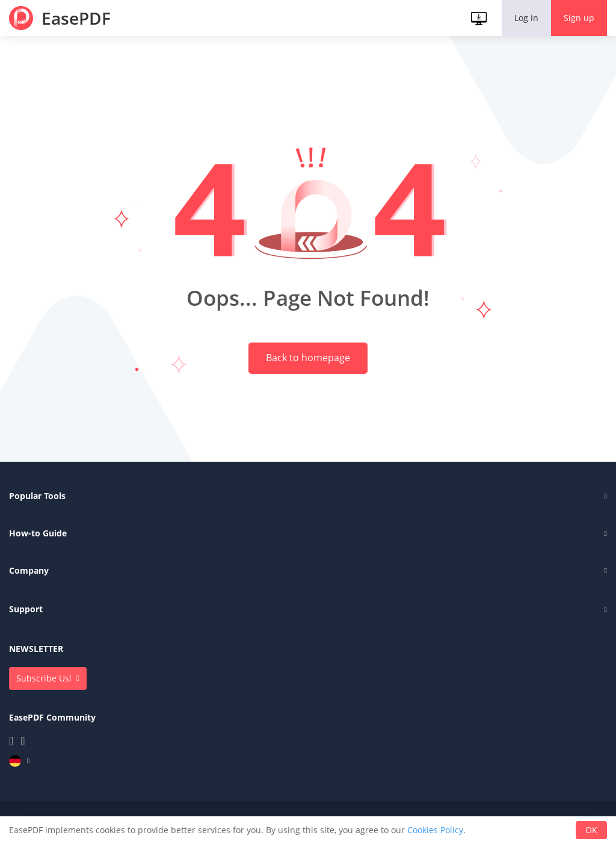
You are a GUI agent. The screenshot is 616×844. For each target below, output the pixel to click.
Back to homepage (308, 361)
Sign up (579, 18)
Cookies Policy (435, 830)
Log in (526, 18)
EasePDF (76, 18)
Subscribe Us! (44, 684)
